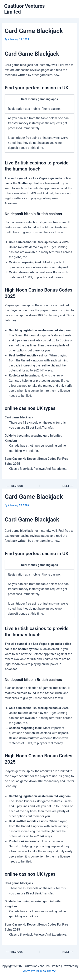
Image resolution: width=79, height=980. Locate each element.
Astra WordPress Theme (39, 971)
